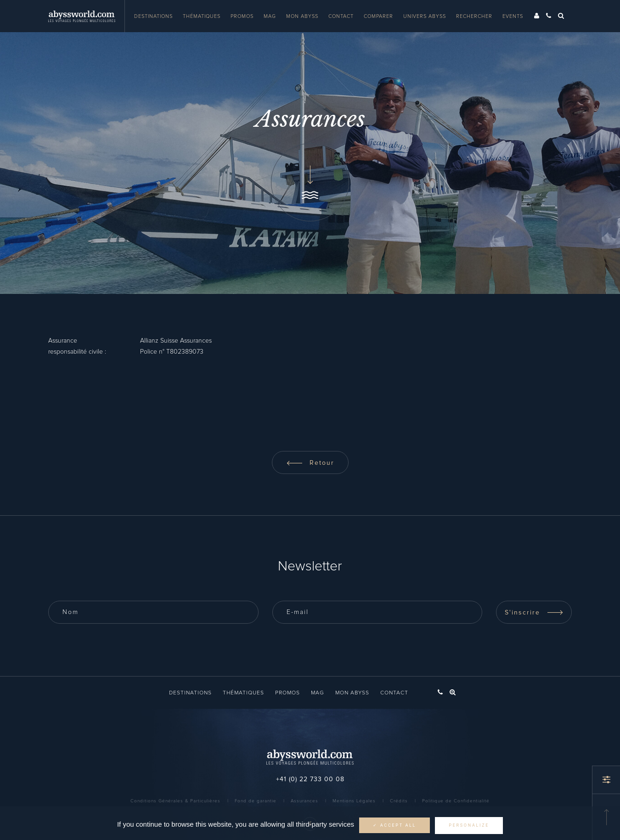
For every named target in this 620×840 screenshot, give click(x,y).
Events (513, 16)
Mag (270, 16)
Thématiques (202, 16)
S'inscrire (534, 613)
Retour (310, 463)
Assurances (304, 801)
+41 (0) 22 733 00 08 (310, 779)
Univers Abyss (425, 16)
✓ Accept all (395, 825)
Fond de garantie (256, 801)
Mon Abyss (302, 16)
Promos (242, 16)
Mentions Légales (354, 801)
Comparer (378, 16)
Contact (341, 16)
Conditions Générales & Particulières (175, 801)
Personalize (469, 825)
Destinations (153, 16)
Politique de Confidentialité (456, 801)
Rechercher (474, 16)
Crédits (399, 801)
